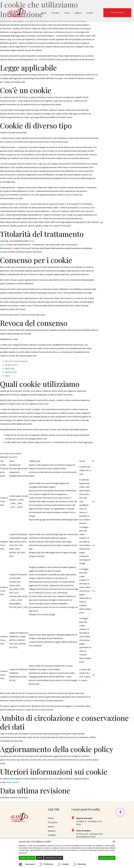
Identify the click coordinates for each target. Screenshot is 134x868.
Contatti (89, 13)
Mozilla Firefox (11, 372)
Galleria (78, 13)
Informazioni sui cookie (53, 858)
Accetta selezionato (27, 858)
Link (93, 501)
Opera (7, 376)
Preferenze (49, 864)
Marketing (82, 864)
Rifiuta (40, 858)
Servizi (67, 13)
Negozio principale (84, 818)
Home (44, 13)
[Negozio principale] (73, 818)
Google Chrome (11, 365)
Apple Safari (10, 368)
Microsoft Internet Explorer (16, 361)
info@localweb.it (13, 782)
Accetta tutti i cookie (107, 858)
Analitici (65, 864)
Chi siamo (55, 13)
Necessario (30, 864)
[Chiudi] (114, 842)
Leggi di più (23, 853)
